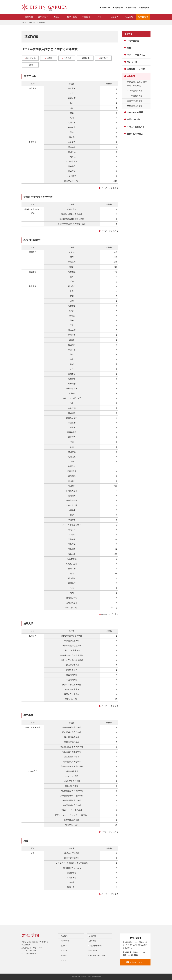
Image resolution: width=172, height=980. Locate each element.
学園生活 (86, 17)
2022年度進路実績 (135, 101)
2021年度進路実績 (135, 106)
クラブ (100, 17)
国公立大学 (30, 58)
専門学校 (103, 58)
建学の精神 (43, 17)
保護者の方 (119, 8)
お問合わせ (143, 17)
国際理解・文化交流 (136, 69)
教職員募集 (145, 8)
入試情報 (129, 17)
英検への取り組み (135, 134)
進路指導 (131, 76)
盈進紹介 (58, 17)
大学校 (49, 58)
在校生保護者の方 (96, 946)
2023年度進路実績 (135, 96)
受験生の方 (106, 8)
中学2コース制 (134, 119)
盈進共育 (32, 22)
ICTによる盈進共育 (136, 127)
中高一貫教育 (133, 41)
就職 (30, 65)
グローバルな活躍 (135, 112)
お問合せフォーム (137, 962)
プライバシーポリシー (97, 956)
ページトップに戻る (110, 188)
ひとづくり (132, 62)
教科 (129, 48)
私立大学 (67, 58)
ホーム (24, 22)
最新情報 (29, 17)
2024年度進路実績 (135, 91)
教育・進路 (72, 17)
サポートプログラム (136, 55)
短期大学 (85, 58)
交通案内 (114, 17)
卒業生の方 (132, 8)
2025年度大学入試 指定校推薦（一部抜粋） (138, 84)
